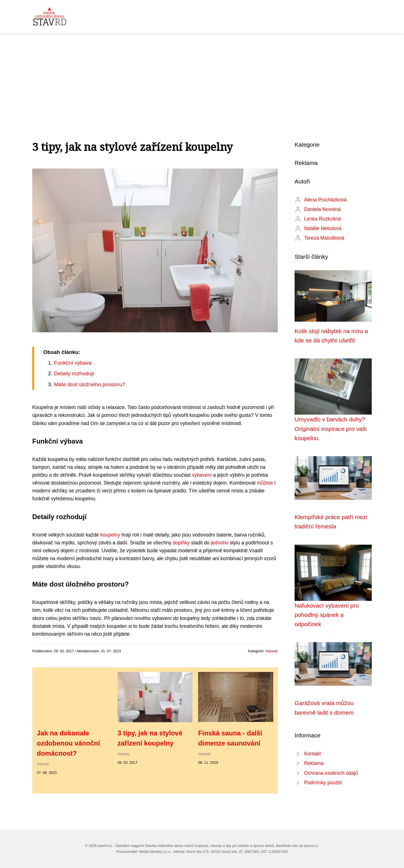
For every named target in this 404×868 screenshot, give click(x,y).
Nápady (272, 651)
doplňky (181, 543)
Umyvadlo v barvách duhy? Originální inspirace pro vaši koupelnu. (331, 429)
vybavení (202, 475)
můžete (265, 483)
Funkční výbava (73, 363)
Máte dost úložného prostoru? (89, 384)
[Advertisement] (202, 75)
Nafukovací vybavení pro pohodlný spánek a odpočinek (327, 615)
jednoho (220, 543)
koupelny (110, 535)
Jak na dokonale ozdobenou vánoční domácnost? (68, 743)
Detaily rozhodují (74, 373)
